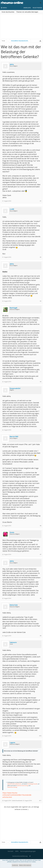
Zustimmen (15, 865)
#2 (41, 257)
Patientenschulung (12, 787)
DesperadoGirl (15, 388)
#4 (41, 382)
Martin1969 (14, 437)
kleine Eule (14, 605)
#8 (41, 598)
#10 (40, 736)
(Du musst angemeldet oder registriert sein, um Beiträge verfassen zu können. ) (22, 808)
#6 (41, 526)
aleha (12, 64)
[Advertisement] (21, 28)
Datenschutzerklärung (20, 856)
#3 (41, 301)
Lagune (12, 743)
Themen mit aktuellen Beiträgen (27, 12)
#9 (41, 636)
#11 (40, 801)
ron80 (12, 209)
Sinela (12, 532)
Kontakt (11, 851)
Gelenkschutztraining (22, 786)
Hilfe (17, 851)
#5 (41, 430)
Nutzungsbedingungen (28, 851)
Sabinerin (13, 642)
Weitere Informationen (25, 865)
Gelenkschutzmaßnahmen (14, 784)
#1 (41, 201)
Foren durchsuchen (8, 12)
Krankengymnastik (32, 784)
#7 (41, 554)
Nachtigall (13, 308)
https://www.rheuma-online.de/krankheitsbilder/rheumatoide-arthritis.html (17, 795)
